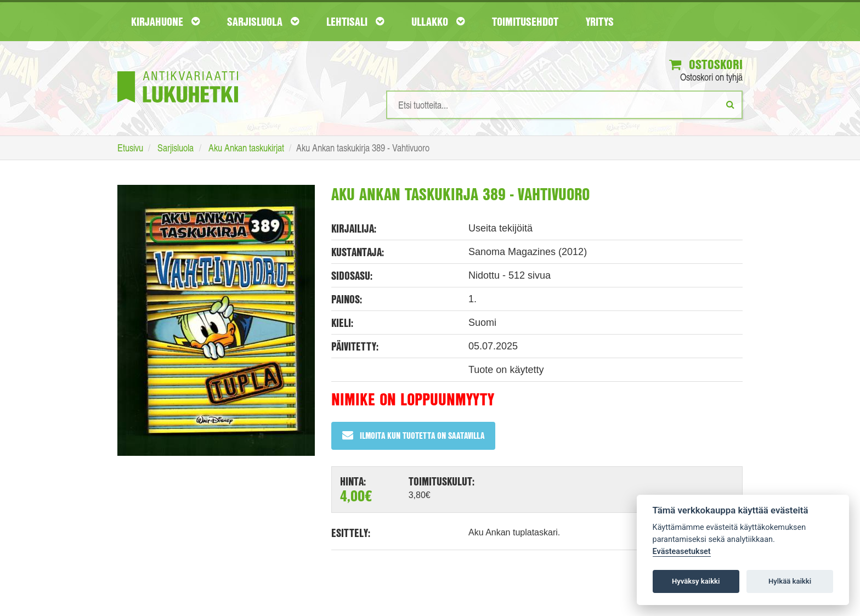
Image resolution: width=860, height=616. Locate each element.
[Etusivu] (178, 70)
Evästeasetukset (682, 552)
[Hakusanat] (564, 105)
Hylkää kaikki (790, 581)
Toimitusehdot (525, 21)
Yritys (600, 21)
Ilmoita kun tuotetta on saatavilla (413, 435)
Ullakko (438, 21)
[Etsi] (730, 104)
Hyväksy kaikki (696, 581)
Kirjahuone (165, 21)
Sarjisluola (263, 21)
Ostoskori (706, 64)
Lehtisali (355, 21)
